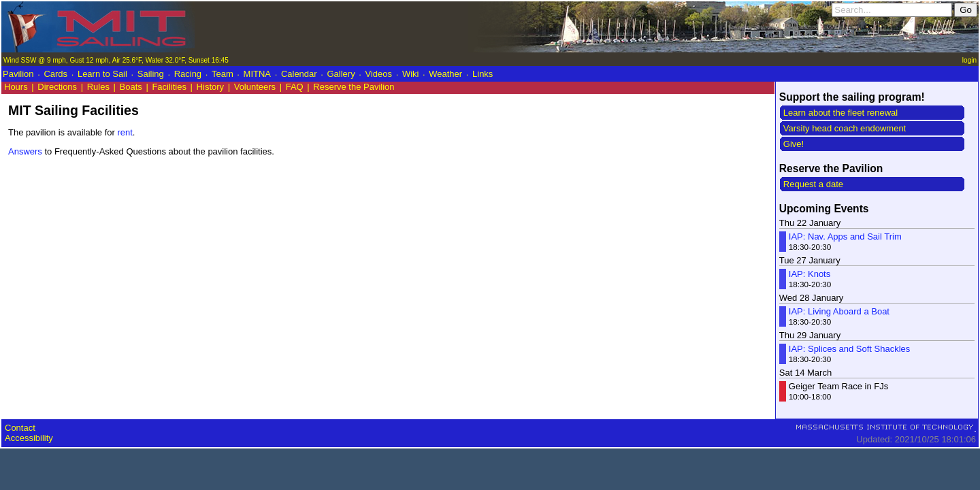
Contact (20, 428)
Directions (57, 87)
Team (223, 74)
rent (125, 132)
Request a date (813, 184)
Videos (379, 74)
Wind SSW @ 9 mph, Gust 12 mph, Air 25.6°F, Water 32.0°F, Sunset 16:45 (116, 60)
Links (483, 74)
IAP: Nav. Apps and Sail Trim (845, 236)
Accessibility (29, 438)
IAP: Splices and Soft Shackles (849, 349)
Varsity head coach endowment (845, 128)
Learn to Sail (102, 74)
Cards (55, 74)
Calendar (299, 74)
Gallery (341, 74)
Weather (445, 74)
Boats (131, 87)
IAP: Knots (810, 274)
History (210, 87)
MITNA (257, 74)
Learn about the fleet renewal (840, 113)
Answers (25, 151)
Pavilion (18, 74)
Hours (16, 87)
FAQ (295, 87)
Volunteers (255, 87)
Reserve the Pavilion (354, 87)
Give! (794, 144)
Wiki (411, 74)
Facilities (169, 87)
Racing (188, 74)
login (969, 60)
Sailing (151, 74)
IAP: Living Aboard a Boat (839, 311)
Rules (98, 87)
